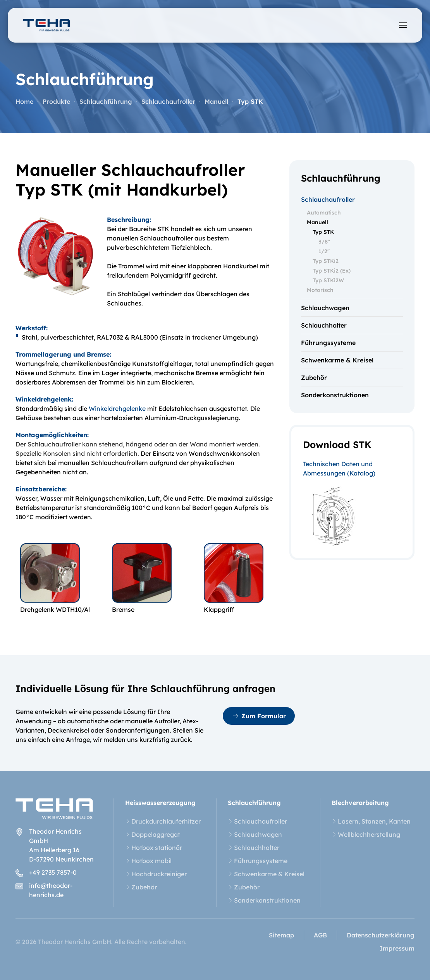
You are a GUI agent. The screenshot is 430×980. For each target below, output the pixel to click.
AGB (320, 935)
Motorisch (320, 290)
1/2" (324, 251)
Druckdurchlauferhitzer (163, 821)
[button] (403, 25)
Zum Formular (259, 716)
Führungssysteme (328, 343)
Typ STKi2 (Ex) (332, 271)
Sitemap (281, 935)
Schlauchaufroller (328, 199)
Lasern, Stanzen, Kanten (371, 821)
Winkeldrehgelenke (117, 408)
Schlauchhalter (324, 325)
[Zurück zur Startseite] (46, 25)
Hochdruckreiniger (156, 874)
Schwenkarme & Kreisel (337, 360)
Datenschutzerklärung (381, 935)
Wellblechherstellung (366, 834)
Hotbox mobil (148, 861)
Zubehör (314, 378)
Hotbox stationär (154, 848)
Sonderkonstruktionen (335, 395)
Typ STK (323, 232)
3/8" (324, 242)
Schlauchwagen (325, 308)
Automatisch (324, 213)
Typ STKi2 (326, 261)
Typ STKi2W (328, 280)
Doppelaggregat (153, 834)
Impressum (397, 948)
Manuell (317, 222)
